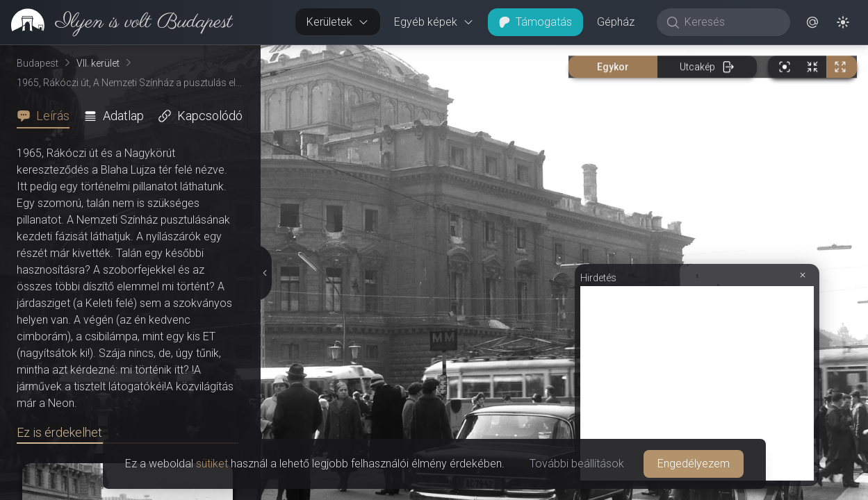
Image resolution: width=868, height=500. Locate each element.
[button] (812, 22)
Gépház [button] (616, 22)
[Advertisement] (697, 383)
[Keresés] (731, 22)
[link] (116, 22)
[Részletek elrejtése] (268, 273)
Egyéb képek (434, 22)
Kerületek (338, 22)
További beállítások (577, 464)
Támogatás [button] (535, 22)
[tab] (47, 116)
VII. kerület (98, 63)
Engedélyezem (694, 464)
